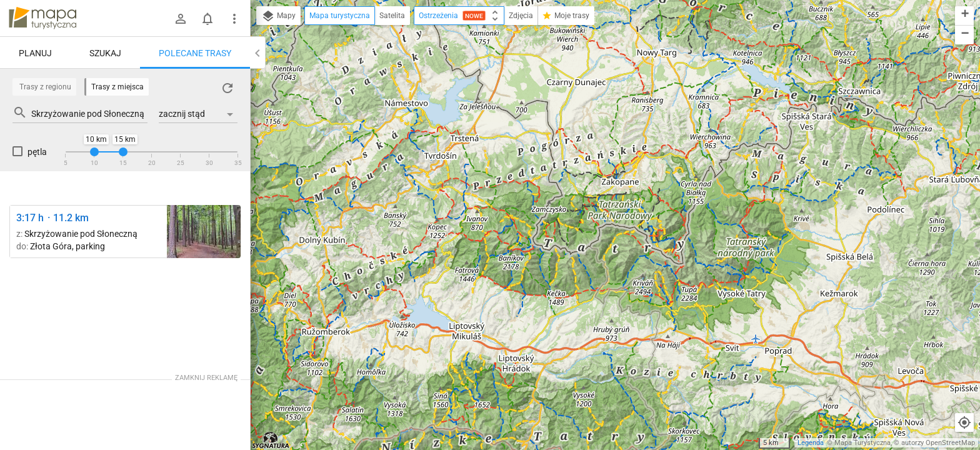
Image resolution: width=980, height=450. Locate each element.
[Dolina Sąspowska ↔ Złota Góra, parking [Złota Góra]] (204, 232)
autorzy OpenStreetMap (938, 443)
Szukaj (105, 53)
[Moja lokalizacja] (964, 422)
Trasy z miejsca (117, 87)
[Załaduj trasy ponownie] (227, 88)
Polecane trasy (195, 53)
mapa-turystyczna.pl (42, 18)
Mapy (278, 16)
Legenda (811, 443)
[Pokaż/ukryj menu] (234, 19)
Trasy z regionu (45, 87)
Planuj (35, 53)
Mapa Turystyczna (862, 443)
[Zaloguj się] (181, 19)
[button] (964, 16)
